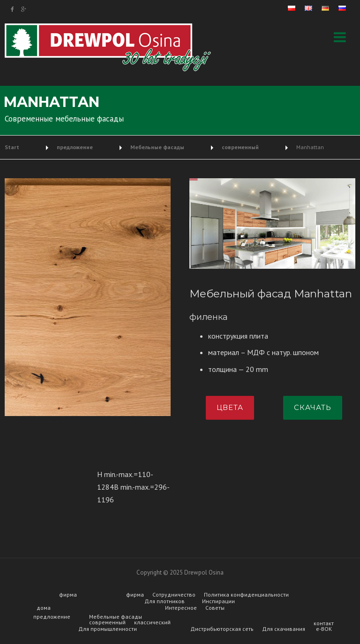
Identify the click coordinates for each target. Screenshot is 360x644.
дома (44, 608)
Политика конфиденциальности (246, 595)
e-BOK (324, 629)
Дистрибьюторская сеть (222, 629)
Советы (215, 608)
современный (107, 622)
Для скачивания (284, 629)
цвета (230, 407)
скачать (313, 407)
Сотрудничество (174, 595)
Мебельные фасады (116, 617)
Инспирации (218, 601)
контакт (324, 623)
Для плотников (165, 601)
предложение (52, 617)
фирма (68, 595)
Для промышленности (108, 629)
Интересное (181, 608)
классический (152, 622)
